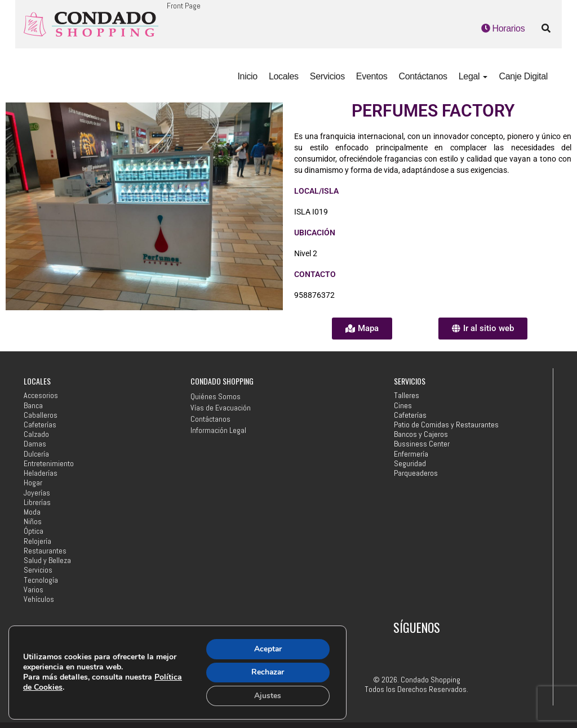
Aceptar (267, 648)
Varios (34, 590)
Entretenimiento (49, 464)
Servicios (327, 76)
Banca (33, 406)
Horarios (503, 28)
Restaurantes (45, 551)
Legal (473, 76)
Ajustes (267, 696)
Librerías (37, 503)
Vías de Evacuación (221, 408)
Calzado (36, 434)
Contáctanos (423, 76)
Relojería (37, 541)
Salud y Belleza (47, 560)
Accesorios (41, 396)
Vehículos (39, 599)
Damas (35, 444)
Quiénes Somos (216, 396)
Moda (32, 512)
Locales (284, 76)
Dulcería (36, 454)
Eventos (372, 76)
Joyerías (37, 493)
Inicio (247, 76)
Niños (33, 522)
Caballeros (41, 415)
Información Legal (218, 430)
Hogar (33, 483)
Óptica (34, 531)
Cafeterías (40, 425)
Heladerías (41, 473)
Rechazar (267, 672)
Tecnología (41, 580)
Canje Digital (523, 76)
